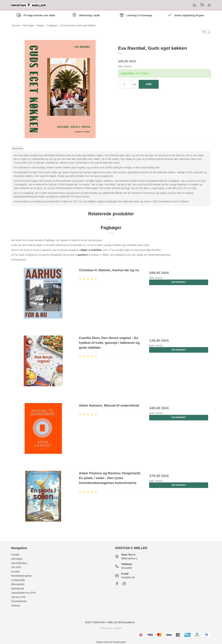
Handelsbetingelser (22, 576)
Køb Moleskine (19, 563)
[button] (204, 32)
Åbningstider (18, 584)
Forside (15, 555)
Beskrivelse (18, 148)
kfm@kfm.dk (128, 577)
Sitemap (16, 606)
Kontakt (15, 572)
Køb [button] (149, 84)
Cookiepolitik (18, 580)
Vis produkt (179, 282)
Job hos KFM (18, 597)
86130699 (127, 568)
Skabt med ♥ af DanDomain (111, 642)
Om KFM (16, 567)
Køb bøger (17, 559)
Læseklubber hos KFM (23, 593)
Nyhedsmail (17, 589)
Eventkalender (19, 601)
